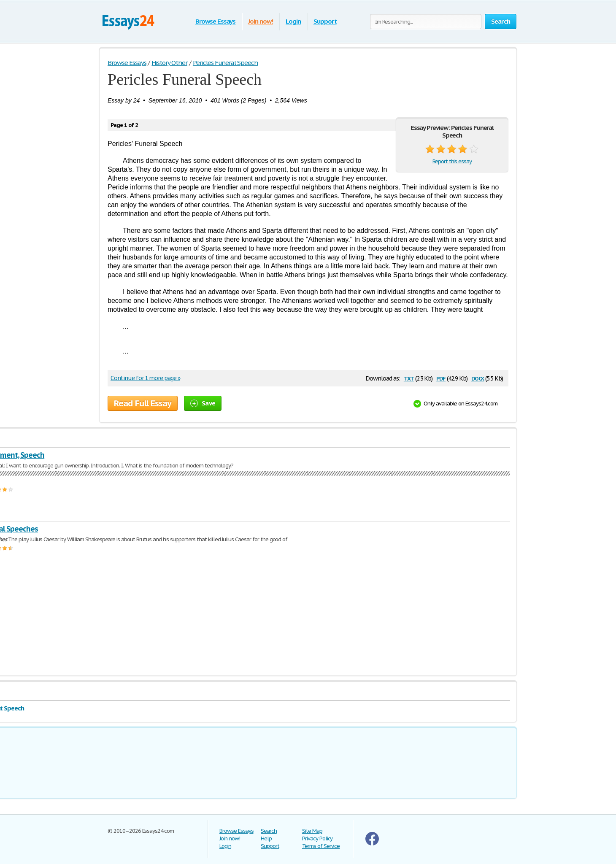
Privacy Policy (317, 838)
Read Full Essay (143, 403)
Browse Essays (215, 21)
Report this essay (452, 161)
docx (478, 378)
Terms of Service (321, 846)
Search (269, 831)
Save (203, 403)
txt (409, 378)
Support (325, 21)
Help (266, 838)
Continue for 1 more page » (145, 378)
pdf (441, 378)
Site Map (312, 831)
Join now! (261, 21)
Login (293, 21)
